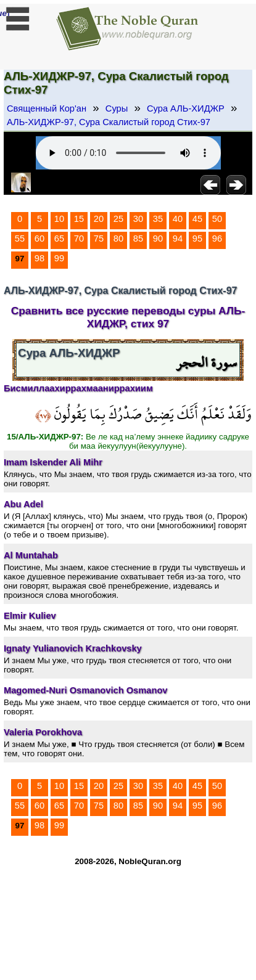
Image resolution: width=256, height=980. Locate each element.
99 (59, 258)
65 (59, 239)
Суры (117, 108)
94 (178, 239)
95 (197, 239)
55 (20, 239)
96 (217, 239)
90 (158, 239)
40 (178, 219)
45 (197, 219)
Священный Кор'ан (47, 108)
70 (79, 239)
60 (39, 239)
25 (118, 219)
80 (118, 239)
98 (39, 258)
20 (99, 219)
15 (79, 219)
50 (217, 219)
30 (138, 219)
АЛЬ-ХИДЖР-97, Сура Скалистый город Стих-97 (109, 122)
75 (99, 239)
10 (59, 219)
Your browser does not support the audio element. (128, 153)
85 (138, 239)
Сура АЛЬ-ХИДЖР (186, 108)
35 (158, 219)
